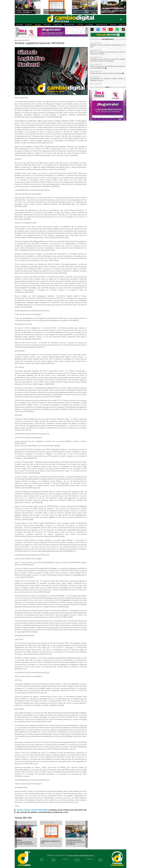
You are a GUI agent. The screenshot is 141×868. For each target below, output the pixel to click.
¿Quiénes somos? (53, 860)
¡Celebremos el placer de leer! (50, 842)
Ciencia (113, 24)
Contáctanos (89, 859)
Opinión (29, 24)
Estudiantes (69, 24)
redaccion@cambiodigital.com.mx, (81, 855)
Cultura (80, 24)
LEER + (108, 87)
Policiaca (47, 24)
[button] (16, 7)
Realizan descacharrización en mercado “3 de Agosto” (25, 842)
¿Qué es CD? (42, 860)
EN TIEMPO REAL (108, 39)
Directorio (65, 859)
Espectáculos (102, 24)
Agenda (122, 24)
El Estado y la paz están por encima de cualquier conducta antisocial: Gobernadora (108, 60)
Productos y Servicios (77, 860)
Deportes (58, 24)
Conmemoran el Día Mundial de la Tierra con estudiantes (75, 842)
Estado (38, 24)
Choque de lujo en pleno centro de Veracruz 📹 (107, 73)
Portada (19, 24)
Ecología (89, 24)
